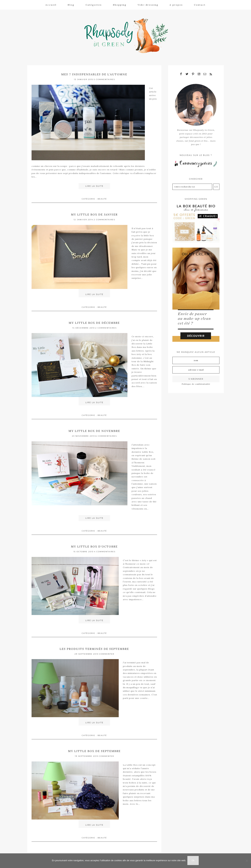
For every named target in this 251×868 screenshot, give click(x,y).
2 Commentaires (104, 218)
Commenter (107, 651)
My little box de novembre (94, 429)
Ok (194, 861)
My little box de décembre (94, 321)
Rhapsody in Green (128, 35)
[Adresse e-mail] (196, 368)
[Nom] (196, 358)
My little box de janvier (94, 213)
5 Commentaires (104, 78)
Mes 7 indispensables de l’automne (94, 73)
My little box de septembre (94, 748)
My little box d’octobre (94, 544)
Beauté (102, 197)
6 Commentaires (106, 434)
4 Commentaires (105, 549)
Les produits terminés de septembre (94, 646)
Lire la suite (94, 185)
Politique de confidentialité (196, 382)
